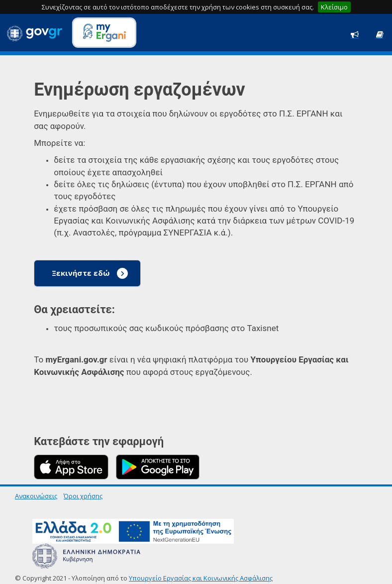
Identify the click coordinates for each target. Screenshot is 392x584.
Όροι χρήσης (83, 496)
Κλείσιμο (334, 7)
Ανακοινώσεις (36, 496)
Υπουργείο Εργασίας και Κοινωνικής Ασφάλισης (201, 578)
